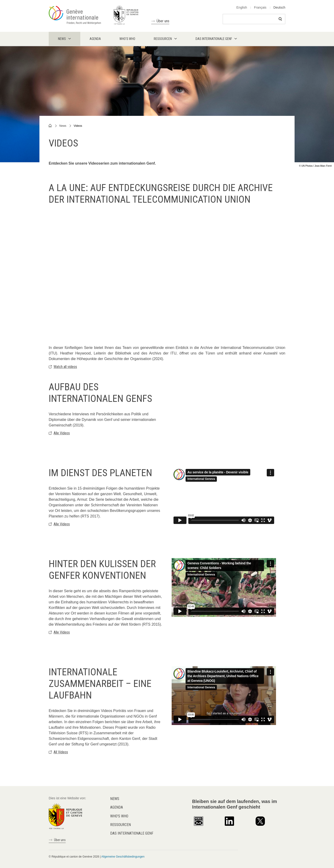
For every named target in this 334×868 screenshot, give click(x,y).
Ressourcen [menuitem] (163, 39)
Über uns (163, 21)
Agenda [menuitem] (95, 39)
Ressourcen (120, 825)
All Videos (61, 752)
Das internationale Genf (132, 833)
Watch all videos (65, 367)
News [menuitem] (62, 39)
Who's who (119, 816)
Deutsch (279, 7)
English (242, 7)
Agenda (117, 807)
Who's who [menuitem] (127, 39)
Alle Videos (62, 433)
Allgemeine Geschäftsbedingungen (123, 857)
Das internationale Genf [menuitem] (214, 39)
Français (260, 7)
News (63, 126)
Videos (78, 126)
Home (50, 126)
